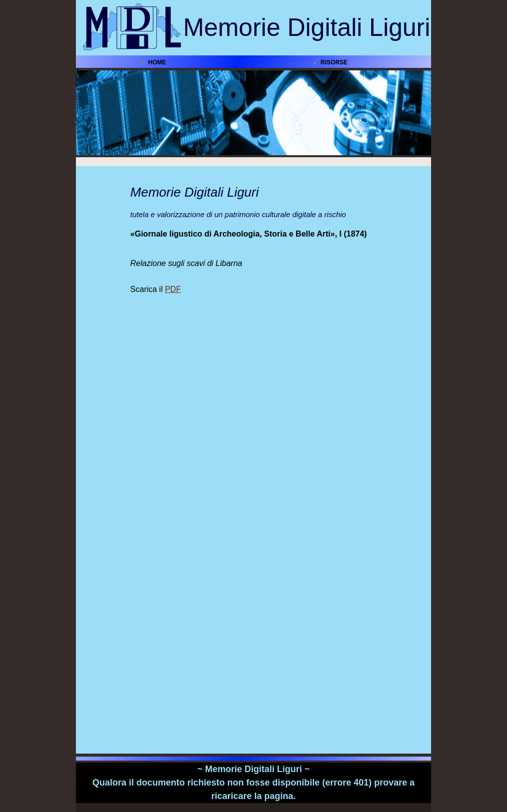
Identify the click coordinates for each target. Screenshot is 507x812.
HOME (157, 62)
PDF (173, 289)
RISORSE (334, 62)
